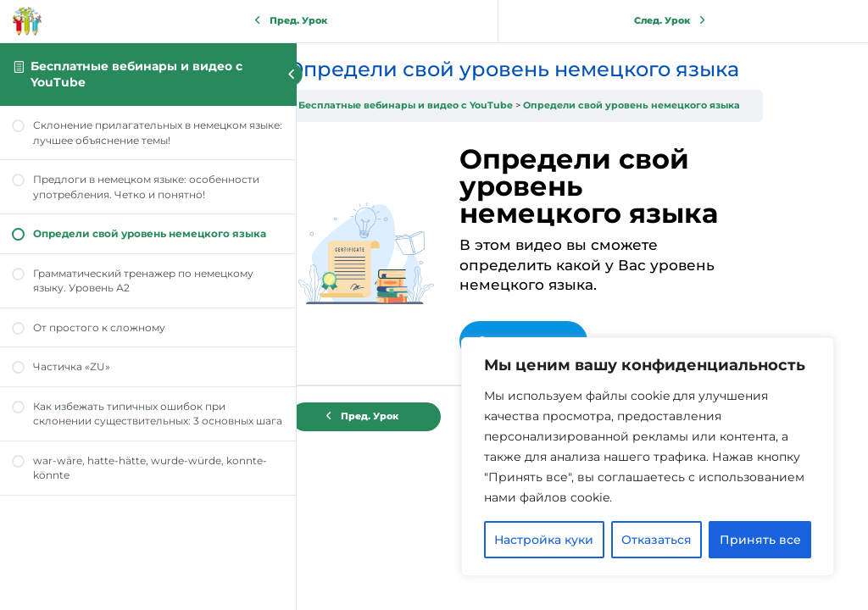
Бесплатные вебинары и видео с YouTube (451, 105)
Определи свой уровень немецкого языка (677, 105)
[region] (648, 457)
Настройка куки (544, 540)
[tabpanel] (570, 253)
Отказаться (657, 540)
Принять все (760, 540)
